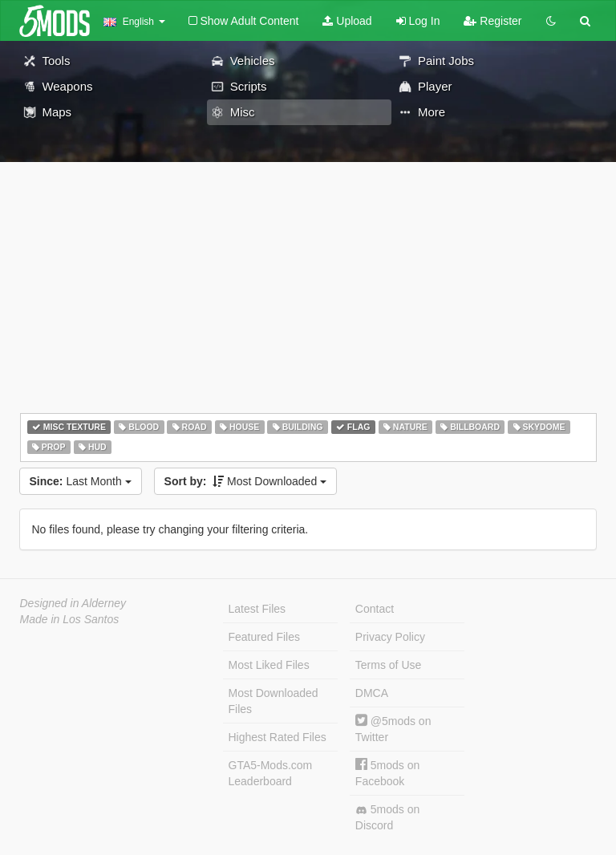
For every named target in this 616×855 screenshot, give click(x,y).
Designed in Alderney (73, 603)
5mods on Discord (387, 817)
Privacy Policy (390, 637)
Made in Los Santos (70, 619)
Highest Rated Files (278, 737)
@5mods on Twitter (393, 729)
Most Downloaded (246, 481)
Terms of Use (388, 665)
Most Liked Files (269, 665)
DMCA (372, 693)
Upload (347, 21)
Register (492, 21)
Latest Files (257, 609)
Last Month (81, 481)
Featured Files (264, 637)
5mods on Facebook (387, 773)
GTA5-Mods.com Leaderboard (271, 773)
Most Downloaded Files (274, 701)
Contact (375, 609)
